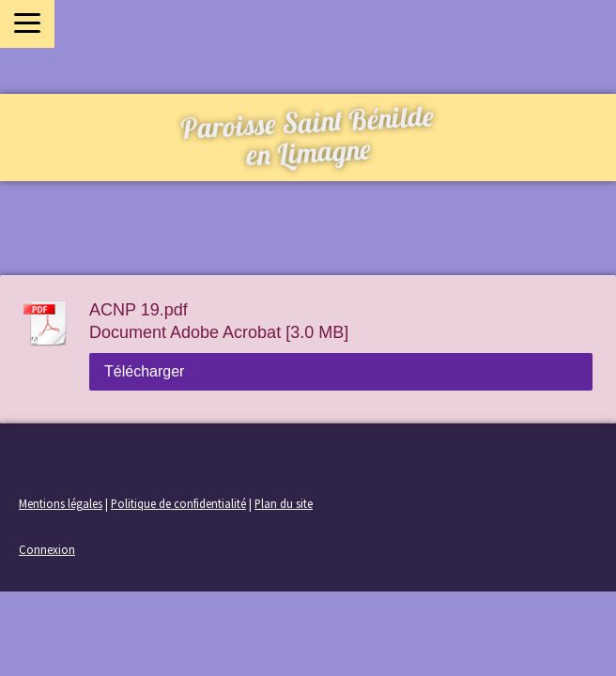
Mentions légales (61, 503)
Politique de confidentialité (178, 503)
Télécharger (144, 371)
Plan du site (284, 503)
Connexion (47, 549)
